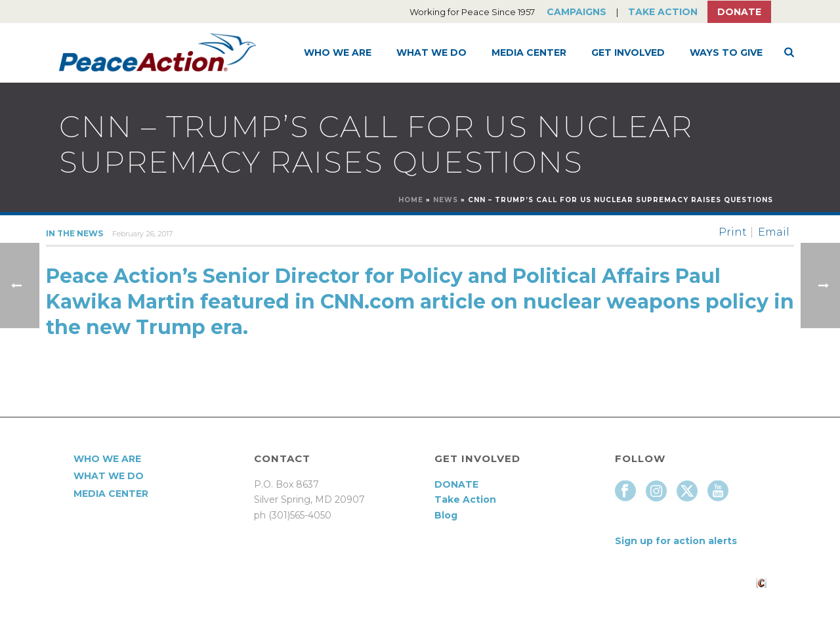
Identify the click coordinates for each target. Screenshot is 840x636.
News (446, 200)
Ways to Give (726, 53)
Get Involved (628, 53)
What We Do (431, 53)
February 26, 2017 (142, 234)
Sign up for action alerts (676, 541)
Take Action (663, 12)
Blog (446, 515)
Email (774, 232)
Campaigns (577, 12)
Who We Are (338, 53)
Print (733, 232)
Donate (739, 12)
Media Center (529, 53)
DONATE (456, 484)
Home (411, 200)
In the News (74, 233)
